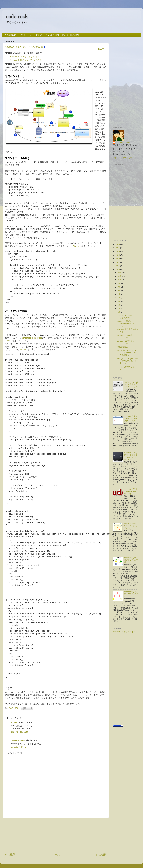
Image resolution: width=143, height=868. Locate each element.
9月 (119, 283)
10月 (120, 280)
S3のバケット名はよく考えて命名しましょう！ (131, 384)
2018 (118, 244)
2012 (118, 262)
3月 (119, 305)
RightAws (77, 246)
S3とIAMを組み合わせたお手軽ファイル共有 (131, 419)
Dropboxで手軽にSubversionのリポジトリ (127, 324)
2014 (118, 255)
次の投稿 (10, 854)
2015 (118, 251)
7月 (119, 291)
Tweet (101, 49)
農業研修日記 (11, 35)
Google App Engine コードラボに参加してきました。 (128, 361)
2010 (118, 269)
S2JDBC (23, 349)
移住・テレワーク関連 (32, 35)
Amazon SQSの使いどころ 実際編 (24, 47)
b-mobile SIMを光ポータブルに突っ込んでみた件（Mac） (131, 456)
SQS (17, 708)
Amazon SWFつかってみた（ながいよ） (131, 526)
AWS (11, 708)
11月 (120, 276)
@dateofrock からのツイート (125, 632)
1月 (119, 312)
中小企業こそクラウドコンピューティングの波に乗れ (127, 353)
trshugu (15, 722)
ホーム (56, 854)
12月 (120, 273)
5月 (119, 298)
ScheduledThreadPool (32, 338)
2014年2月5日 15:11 (20, 747)
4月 (119, 301)
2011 (118, 266)
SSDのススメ (123, 347)
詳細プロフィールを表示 (123, 158)
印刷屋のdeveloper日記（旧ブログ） (63, 35)
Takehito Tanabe (19, 740)
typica (8, 341)
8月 (119, 287)
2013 (118, 259)
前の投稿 (101, 854)
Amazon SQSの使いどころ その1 (25, 57)
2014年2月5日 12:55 (20, 732)
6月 (119, 294)
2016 (118, 248)
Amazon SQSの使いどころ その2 (25, 60)
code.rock (17, 16)
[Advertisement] (56, 835)
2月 (119, 309)
